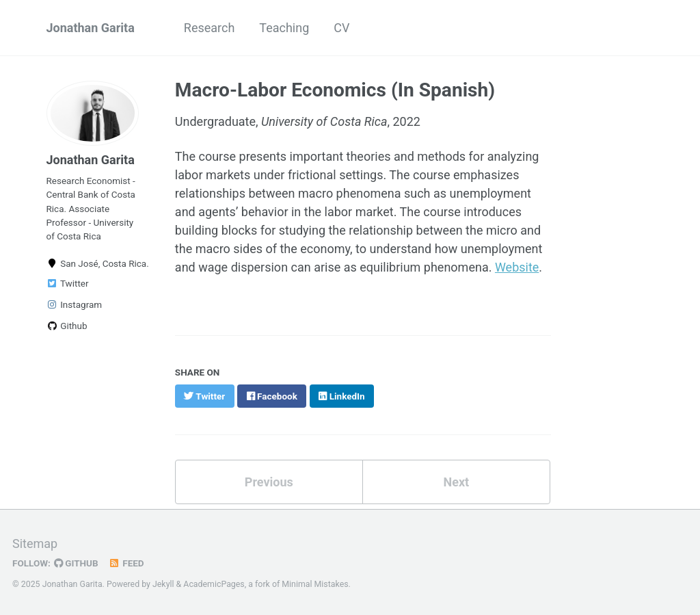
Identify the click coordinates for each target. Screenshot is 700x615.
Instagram (75, 304)
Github (67, 326)
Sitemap (35, 544)
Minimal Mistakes (315, 584)
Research (210, 28)
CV (341, 28)
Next (456, 482)
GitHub (76, 563)
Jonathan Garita (91, 28)
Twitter (68, 283)
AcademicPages (214, 584)
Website (517, 267)
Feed (126, 563)
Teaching (284, 28)
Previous (269, 482)
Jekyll (163, 584)
